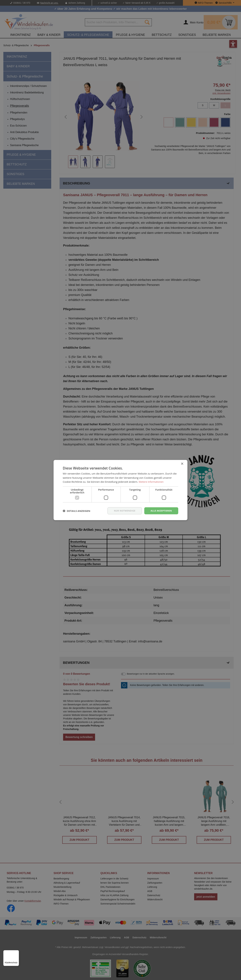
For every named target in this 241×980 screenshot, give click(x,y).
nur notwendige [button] (122, 511)
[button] (76, 511)
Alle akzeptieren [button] (160, 511)
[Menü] (17, 952)
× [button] (182, 464)
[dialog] (120, 490)
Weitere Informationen (152, 482)
